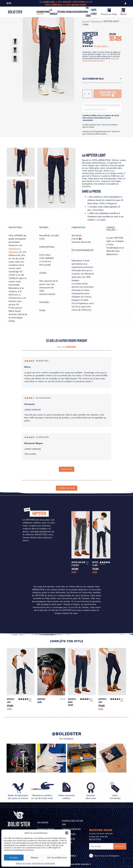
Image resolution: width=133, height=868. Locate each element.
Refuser (35, 857)
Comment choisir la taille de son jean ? (101, 59)
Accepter (14, 857)
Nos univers (43, 823)
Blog (72, 12)
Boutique (96, 21)
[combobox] (102, 79)
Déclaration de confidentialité (44, 863)
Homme (40, 12)
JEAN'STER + (50, 2)
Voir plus (67, 469)
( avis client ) (101, 46)
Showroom (80, 12)
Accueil (86, 21)
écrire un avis (67, 488)
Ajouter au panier (107, 94)
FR (7, 3)
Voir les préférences (57, 857)
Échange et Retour (46, 829)
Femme (47, 12)
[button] (67, 833)
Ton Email (96, 846)
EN (10, 3)
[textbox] (98, 79)
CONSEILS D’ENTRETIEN (71, 829)
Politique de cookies (23, 863)
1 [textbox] (85, 94)
